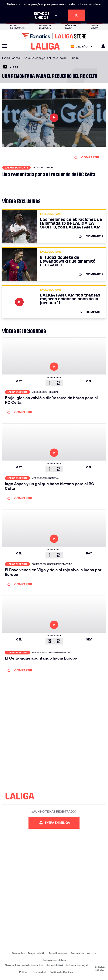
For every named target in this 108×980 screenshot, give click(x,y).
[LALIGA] (45, 46)
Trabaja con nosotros (83, 953)
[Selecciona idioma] (83, 46)
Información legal (77, 965)
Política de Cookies (61, 972)
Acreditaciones (58, 953)
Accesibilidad (55, 965)
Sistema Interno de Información (24, 965)
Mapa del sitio (37, 953)
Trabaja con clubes (54, 960)
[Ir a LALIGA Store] (54, 36)
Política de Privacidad (33, 972)
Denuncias (18, 953)
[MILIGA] (102, 46)
